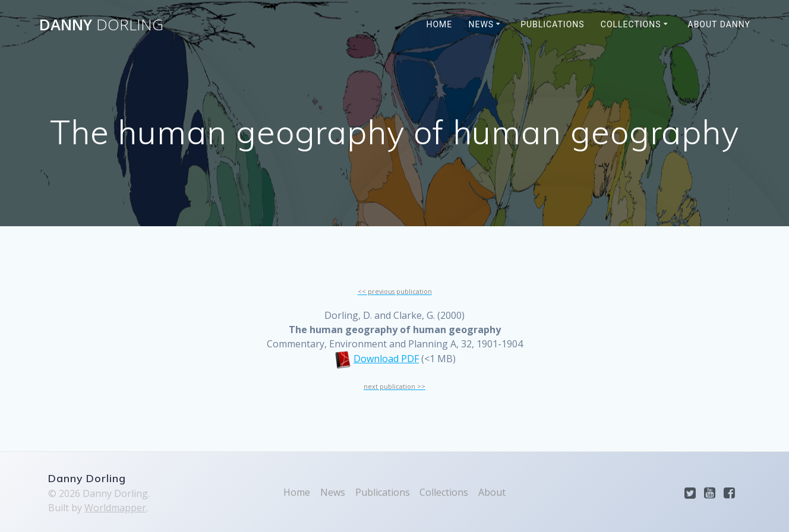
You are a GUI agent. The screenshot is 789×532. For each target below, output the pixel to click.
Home (440, 24)
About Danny (719, 24)
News (482, 24)
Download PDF (386, 359)
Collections (631, 24)
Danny (101, 25)
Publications (552, 24)
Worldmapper (115, 508)
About (492, 492)
